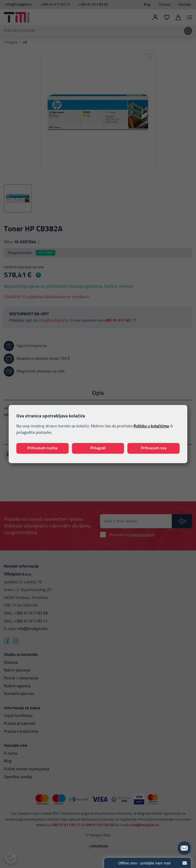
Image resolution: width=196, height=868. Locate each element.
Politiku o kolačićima (151, 426)
